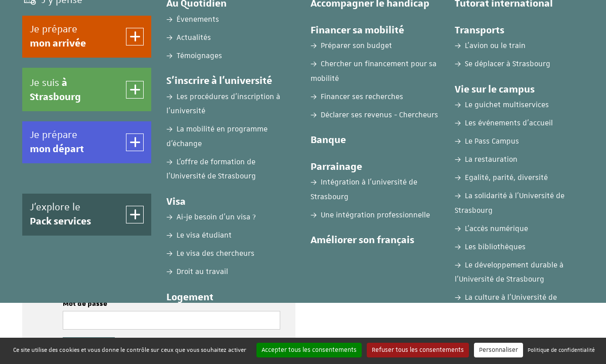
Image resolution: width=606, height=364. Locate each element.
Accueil (34, 79)
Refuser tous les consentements (418, 350)
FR (491, 17)
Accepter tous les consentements (309, 350)
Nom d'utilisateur (93, 264)
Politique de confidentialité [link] (561, 350)
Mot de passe (85, 304)
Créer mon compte (447, 221)
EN (516, 17)
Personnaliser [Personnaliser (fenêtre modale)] (499, 350)
